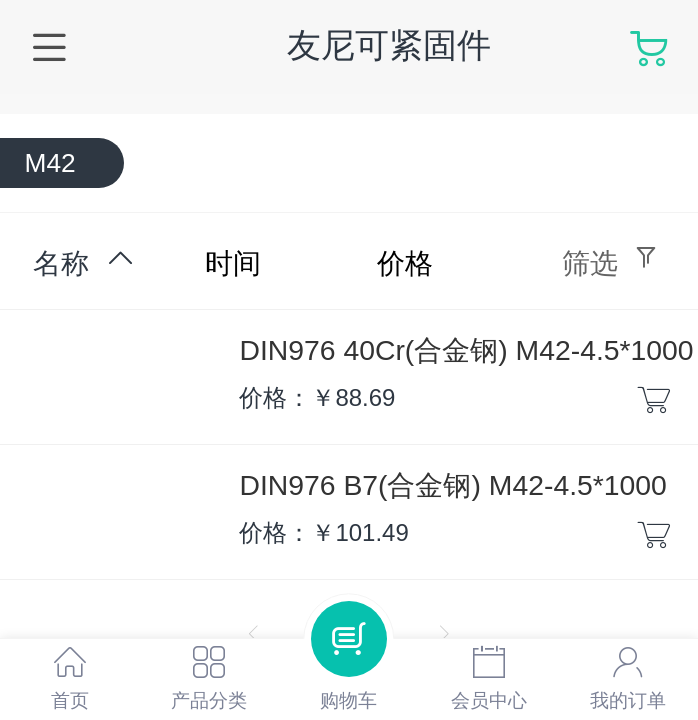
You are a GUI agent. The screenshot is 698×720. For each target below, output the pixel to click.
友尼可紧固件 (389, 45)
